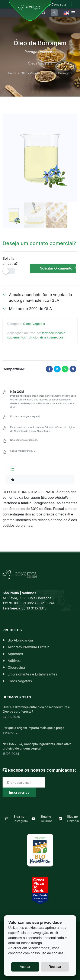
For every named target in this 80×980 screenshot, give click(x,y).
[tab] (40, 470)
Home (12, 73)
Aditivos (14, 661)
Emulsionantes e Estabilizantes (32, 674)
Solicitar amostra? (10, 261)
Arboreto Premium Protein (28, 647)
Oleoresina (16, 667)
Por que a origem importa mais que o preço (33, 728)
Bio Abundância (20, 640)
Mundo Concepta (53, 4)
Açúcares (15, 654)
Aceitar (25, 967)
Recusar (55, 967)
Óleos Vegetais (31, 73)
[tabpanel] (40, 509)
